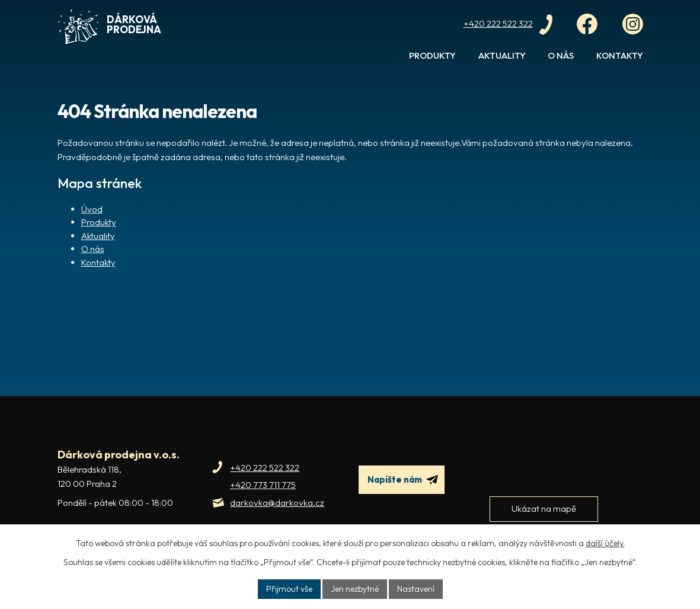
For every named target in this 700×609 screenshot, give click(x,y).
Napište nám (403, 480)
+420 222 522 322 (265, 468)
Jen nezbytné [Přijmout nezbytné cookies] (355, 589)
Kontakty (620, 55)
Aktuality (502, 55)
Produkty (432, 55)
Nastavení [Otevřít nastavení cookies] (416, 589)
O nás (561, 55)
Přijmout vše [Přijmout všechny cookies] (289, 589)
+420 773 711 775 (263, 485)
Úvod (381, 60)
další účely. (605, 543)
